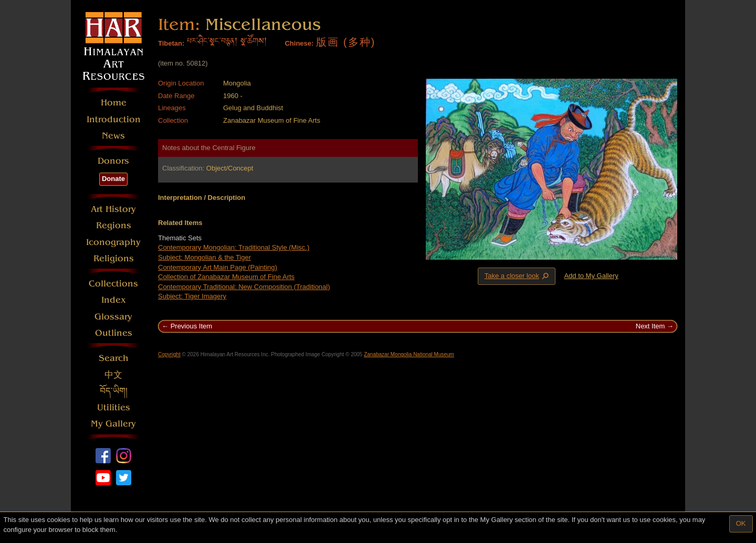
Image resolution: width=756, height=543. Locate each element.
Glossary (113, 317)
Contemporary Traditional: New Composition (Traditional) (244, 287)
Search (114, 358)
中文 (113, 375)
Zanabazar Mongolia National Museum (409, 354)
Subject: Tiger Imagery (192, 296)
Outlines (114, 333)
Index (114, 300)
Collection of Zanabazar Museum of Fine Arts (226, 277)
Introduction (114, 119)
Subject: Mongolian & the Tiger (204, 257)
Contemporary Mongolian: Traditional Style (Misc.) (234, 247)
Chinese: (299, 43)
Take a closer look (518, 276)
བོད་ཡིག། (114, 391)
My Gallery (113, 424)
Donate (113, 179)
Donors (113, 161)
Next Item (650, 326)
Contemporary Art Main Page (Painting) (218, 267)
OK (741, 523)
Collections (113, 284)
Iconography (113, 242)
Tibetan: (171, 43)
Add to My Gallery (591, 276)
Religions (114, 258)
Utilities (114, 407)
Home (114, 103)
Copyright (169, 354)
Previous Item (191, 326)
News (113, 136)
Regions (114, 225)
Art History (113, 209)
